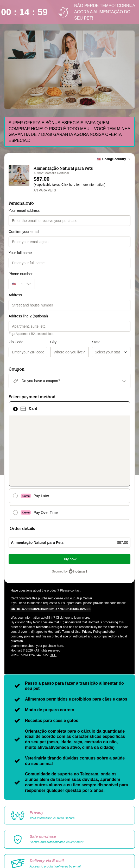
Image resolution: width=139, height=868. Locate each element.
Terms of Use (71, 587)
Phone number (21, 274)
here (60, 601)
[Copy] (49, 564)
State (75, 342)
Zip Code (16, 342)
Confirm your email (24, 232)
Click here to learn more (72, 573)
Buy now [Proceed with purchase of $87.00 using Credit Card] (69, 514)
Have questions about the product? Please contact (46, 546)
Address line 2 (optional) (28, 316)
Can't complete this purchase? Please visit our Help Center (51, 554)
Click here (68, 185)
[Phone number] (83, 284)
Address (15, 295)
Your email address (24, 210)
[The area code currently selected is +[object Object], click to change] (22, 284)
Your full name (20, 253)
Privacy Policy (92, 587)
